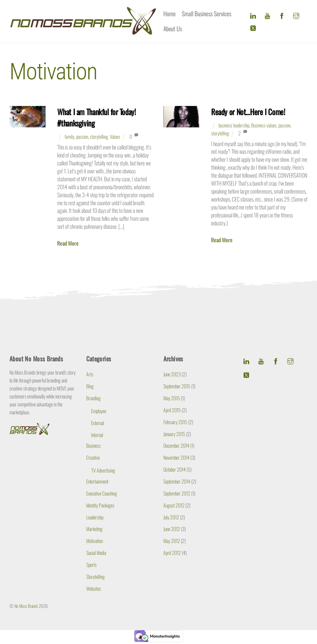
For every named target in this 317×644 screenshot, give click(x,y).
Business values (264, 125)
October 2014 (175, 469)
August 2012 (174, 505)
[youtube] (267, 14)
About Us (173, 28)
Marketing (94, 529)
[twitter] (253, 27)
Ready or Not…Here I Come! (248, 112)
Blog (90, 386)
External (98, 423)
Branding (93, 398)
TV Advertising (103, 470)
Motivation (95, 541)
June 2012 (172, 529)
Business (93, 446)
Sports (91, 565)
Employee (99, 411)
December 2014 (176, 446)
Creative (93, 458)
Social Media (96, 553)
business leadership (234, 125)
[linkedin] (253, 14)
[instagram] (296, 14)
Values (115, 137)
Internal (97, 435)
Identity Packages (100, 505)
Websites (94, 588)
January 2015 (174, 434)
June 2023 (172, 374)
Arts (90, 374)
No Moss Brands (26, 606)
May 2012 (172, 541)
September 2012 (177, 493)
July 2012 (171, 517)
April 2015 (172, 410)
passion (82, 137)
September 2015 (177, 386)
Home (170, 13)
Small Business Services (207, 13)
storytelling (99, 137)
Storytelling (95, 576)
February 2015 (175, 422)
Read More (68, 243)
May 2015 (172, 398)
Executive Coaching (102, 493)
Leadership (95, 517)
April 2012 (172, 553)
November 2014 (176, 458)
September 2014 (177, 481)
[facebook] (282, 14)
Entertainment (97, 481)
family (69, 137)
